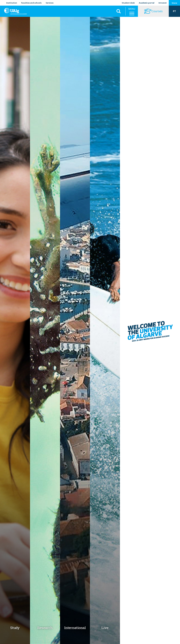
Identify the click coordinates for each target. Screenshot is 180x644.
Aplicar (119, 11)
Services (50, 3)
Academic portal (147, 3)
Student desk (128, 3)
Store (174, 3)
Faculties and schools (31, 3)
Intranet (163, 3)
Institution (12, 3)
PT (174, 11)
